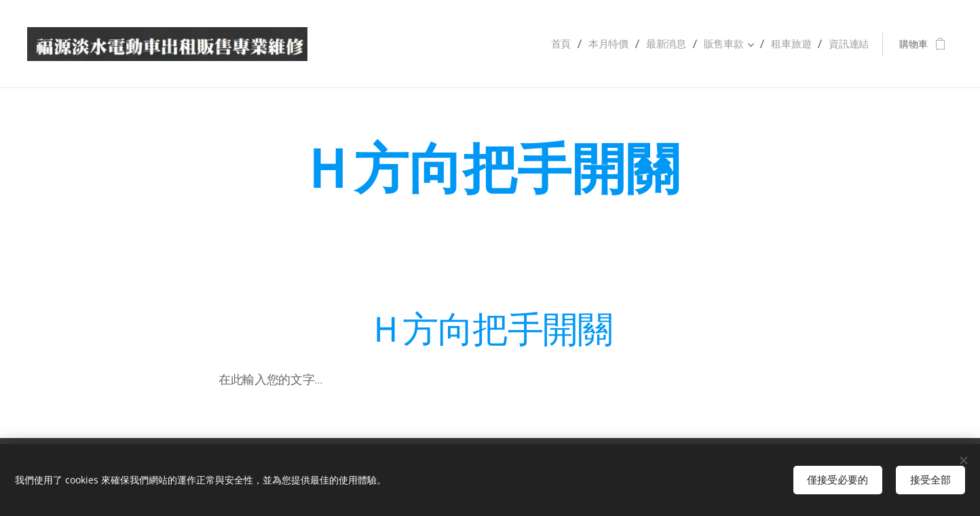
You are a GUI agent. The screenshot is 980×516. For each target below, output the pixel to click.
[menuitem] (574, 44)
